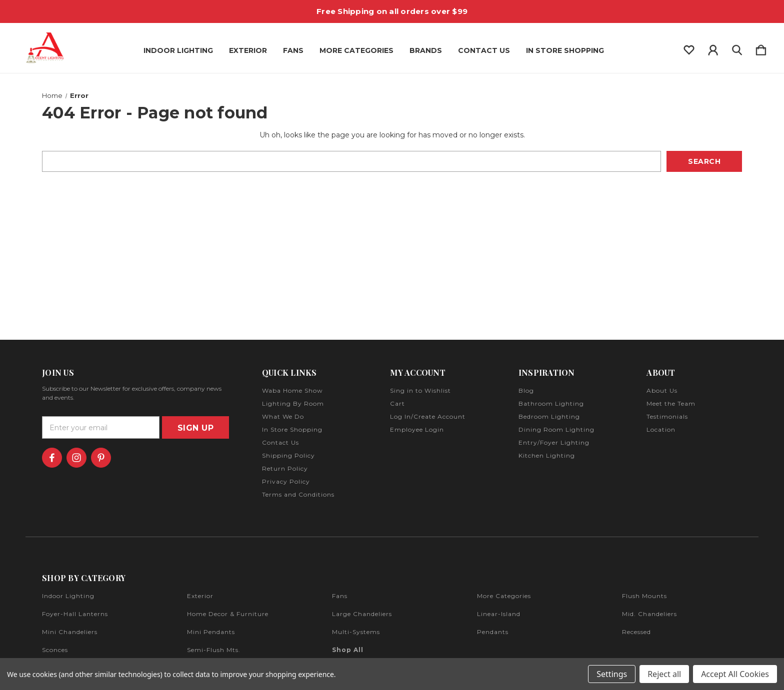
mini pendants (211, 632)
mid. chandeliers (649, 614)
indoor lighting (68, 596)
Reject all (664, 674)
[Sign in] (713, 48)
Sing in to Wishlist (420, 390)
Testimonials (667, 416)
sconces (55, 650)
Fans (293, 50)
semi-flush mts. (214, 650)
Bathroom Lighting (551, 403)
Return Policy (285, 468)
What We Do (283, 416)
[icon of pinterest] (101, 458)
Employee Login (417, 429)
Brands (426, 50)
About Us (662, 390)
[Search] (737, 48)
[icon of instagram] (76, 458)
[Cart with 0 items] (761, 48)
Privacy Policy (286, 481)
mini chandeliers (70, 632)
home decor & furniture (228, 614)
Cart (397, 403)
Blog (526, 390)
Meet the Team (671, 403)
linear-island (499, 614)
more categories (504, 596)
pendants (493, 632)
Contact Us (484, 50)
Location (661, 429)
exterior (200, 596)
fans (340, 596)
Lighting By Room (293, 403)
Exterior (248, 50)
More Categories (356, 50)
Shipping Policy (288, 455)
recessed (636, 632)
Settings (612, 674)
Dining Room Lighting (556, 429)
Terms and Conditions (298, 494)
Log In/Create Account (428, 416)
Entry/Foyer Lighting (554, 442)
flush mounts (644, 596)
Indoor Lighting (178, 50)
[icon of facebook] (52, 458)
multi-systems (356, 632)
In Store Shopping (565, 50)
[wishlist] (689, 48)
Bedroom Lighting (549, 416)
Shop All (348, 650)
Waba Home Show (292, 390)
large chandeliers (362, 614)
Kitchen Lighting (547, 455)
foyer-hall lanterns (75, 614)
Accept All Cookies (735, 674)
